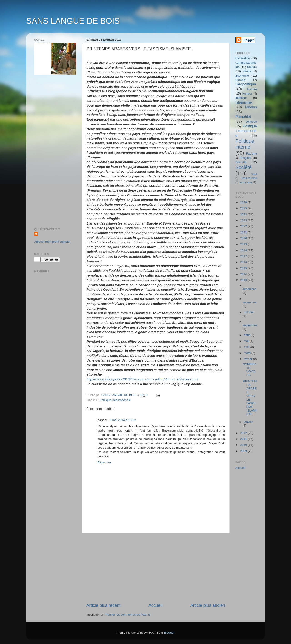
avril (247, 347)
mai (247, 341)
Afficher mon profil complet (52, 242)
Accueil (155, 605)
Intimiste (241, 98)
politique (251, 122)
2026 (244, 202)
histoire (252, 89)
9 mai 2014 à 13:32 (123, 420)
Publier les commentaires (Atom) (128, 615)
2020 (244, 238)
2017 (244, 256)
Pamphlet (243, 117)
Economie (242, 76)
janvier (248, 422)
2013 (244, 280)
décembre (249, 289)
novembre (249, 302)
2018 (244, 250)
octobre (249, 312)
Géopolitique (246, 84)
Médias (251, 107)
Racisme (252, 154)
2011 (244, 439)
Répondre (104, 462)
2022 (244, 226)
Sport (254, 174)
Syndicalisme (249, 178)
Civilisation (243, 58)
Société (243, 167)
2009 (244, 451)
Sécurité (241, 162)
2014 (244, 274)
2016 (244, 262)
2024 (244, 214)
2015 (244, 268)
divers (247, 71)
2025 (244, 208)
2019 (244, 244)
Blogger (169, 633)
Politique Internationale (115, 400)
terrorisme (246, 182)
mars (248, 353)
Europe (240, 80)
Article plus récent (103, 605)
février (248, 359)
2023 (244, 220)
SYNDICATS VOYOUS (250, 370)
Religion (245, 158)
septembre (250, 325)
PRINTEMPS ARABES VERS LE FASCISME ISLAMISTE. (250, 398)
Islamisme (244, 102)
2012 (244, 433)
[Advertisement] (156, 568)
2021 (244, 232)
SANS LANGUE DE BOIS (73, 21)
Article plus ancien (208, 605)
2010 (244, 445)
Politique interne (245, 144)
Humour (247, 94)
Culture (252, 67)
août (247, 335)
